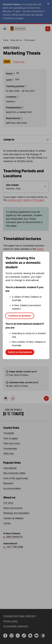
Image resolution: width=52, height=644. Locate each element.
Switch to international (20, 352)
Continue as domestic (20, 316)
